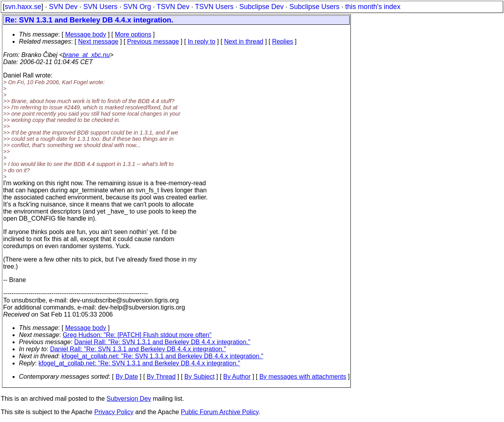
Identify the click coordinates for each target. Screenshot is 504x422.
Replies (283, 41)
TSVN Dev (173, 7)
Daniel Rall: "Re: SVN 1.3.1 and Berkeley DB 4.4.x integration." (162, 342)
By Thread (161, 377)
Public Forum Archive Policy (220, 412)
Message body (85, 34)
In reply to (202, 41)
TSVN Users (214, 7)
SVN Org (137, 7)
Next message (98, 41)
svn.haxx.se (23, 7)
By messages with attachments (303, 377)
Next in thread (244, 41)
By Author (237, 377)
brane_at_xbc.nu (86, 55)
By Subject (199, 377)
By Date (127, 377)
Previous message (153, 41)
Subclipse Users (314, 7)
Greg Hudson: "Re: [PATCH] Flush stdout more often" (137, 335)
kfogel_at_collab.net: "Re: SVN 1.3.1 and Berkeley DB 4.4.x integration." (163, 356)
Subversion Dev (129, 399)
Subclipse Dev (261, 7)
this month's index (373, 7)
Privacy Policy (114, 412)
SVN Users (100, 7)
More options (133, 34)
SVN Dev (63, 7)
